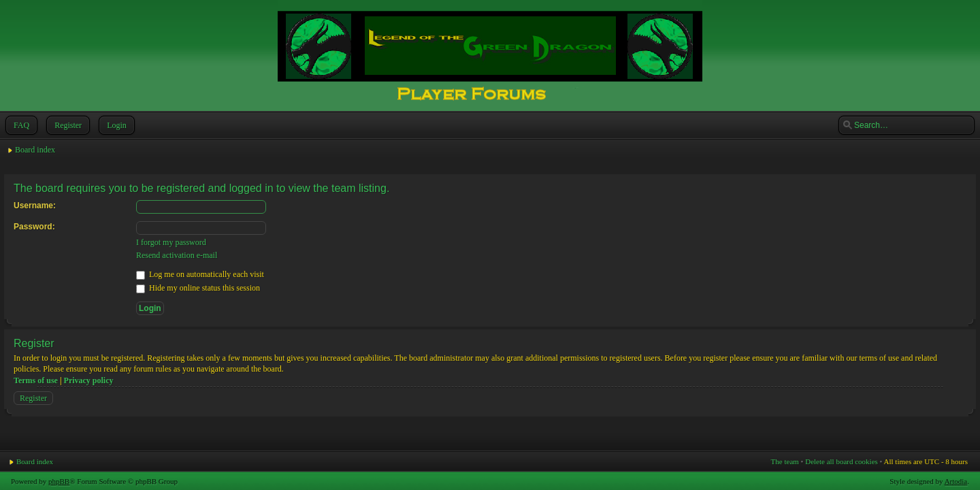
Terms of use (36, 380)
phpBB (59, 481)
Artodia (956, 481)
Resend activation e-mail (177, 255)
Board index (35, 150)
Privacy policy (89, 380)
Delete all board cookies (842, 461)
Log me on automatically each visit (200, 274)
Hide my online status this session (198, 288)
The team (785, 461)
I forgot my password (171, 242)
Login (115, 125)
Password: (34, 227)
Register (67, 125)
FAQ (20, 125)
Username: (35, 206)
